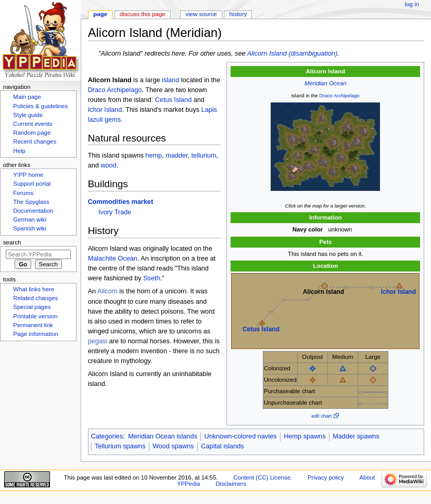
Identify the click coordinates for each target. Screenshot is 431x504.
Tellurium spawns (120, 446)
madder (176, 156)
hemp (154, 156)
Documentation (33, 211)
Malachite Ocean (113, 259)
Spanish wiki (30, 228)
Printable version (35, 316)
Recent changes (35, 141)
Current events (33, 124)
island (170, 80)
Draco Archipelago (339, 95)
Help (19, 151)
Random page (32, 133)
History (238, 14)
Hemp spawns (305, 436)
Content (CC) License (262, 477)
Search (12, 242)
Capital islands (223, 446)
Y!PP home (28, 175)
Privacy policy (326, 477)
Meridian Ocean (326, 83)
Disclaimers (231, 484)
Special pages (32, 307)
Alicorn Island (324, 292)
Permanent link (33, 325)
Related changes (35, 298)
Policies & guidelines (40, 106)
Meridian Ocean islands (163, 436)
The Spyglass (31, 202)
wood (108, 165)
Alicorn (107, 291)
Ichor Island (398, 292)
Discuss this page (143, 14)
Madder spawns (356, 436)
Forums (23, 193)
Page (100, 14)
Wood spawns (173, 446)
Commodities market (121, 202)
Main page (27, 97)
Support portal (32, 184)
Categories (107, 436)
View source (201, 14)
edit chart (321, 416)
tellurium (204, 156)
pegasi (98, 341)
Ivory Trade (115, 212)
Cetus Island (261, 329)
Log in (412, 4)
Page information (36, 334)
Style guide (28, 115)
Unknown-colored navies (241, 436)
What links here (34, 289)
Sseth (151, 278)
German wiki (30, 219)
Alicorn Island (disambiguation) (292, 54)
